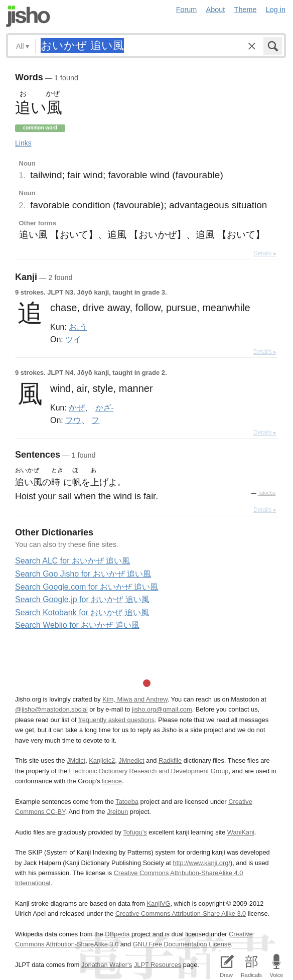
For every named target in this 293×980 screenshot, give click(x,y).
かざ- (105, 407)
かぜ (77, 407)
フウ (73, 420)
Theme (246, 10)
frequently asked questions (116, 720)
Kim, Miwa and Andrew (135, 699)
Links (23, 143)
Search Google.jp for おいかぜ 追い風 (82, 599)
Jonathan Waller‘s (107, 965)
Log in (276, 10)
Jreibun (117, 812)
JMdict (76, 760)
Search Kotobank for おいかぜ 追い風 (82, 612)
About (216, 10)
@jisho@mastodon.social (51, 709)
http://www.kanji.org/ (201, 863)
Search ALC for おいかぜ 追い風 (72, 561)
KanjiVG (158, 903)
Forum (187, 10)
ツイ (73, 339)
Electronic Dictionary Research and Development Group (149, 771)
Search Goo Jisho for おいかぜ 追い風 (83, 574)
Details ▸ (265, 253)
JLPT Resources (158, 965)
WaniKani (241, 832)
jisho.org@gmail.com (162, 709)
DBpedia (117, 934)
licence (112, 781)
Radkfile (170, 760)
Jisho (28, 16)
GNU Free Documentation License (182, 944)
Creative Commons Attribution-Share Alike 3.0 (181, 914)
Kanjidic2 (102, 760)
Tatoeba (266, 493)
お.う (78, 327)
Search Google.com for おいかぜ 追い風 (87, 587)
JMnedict (131, 760)
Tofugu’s (135, 832)
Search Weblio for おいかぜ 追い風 (77, 625)
